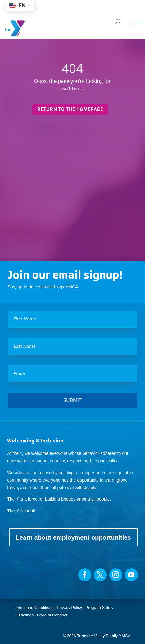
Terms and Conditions (34, 608)
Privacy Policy (69, 608)
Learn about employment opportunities (73, 537)
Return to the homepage (70, 109)
